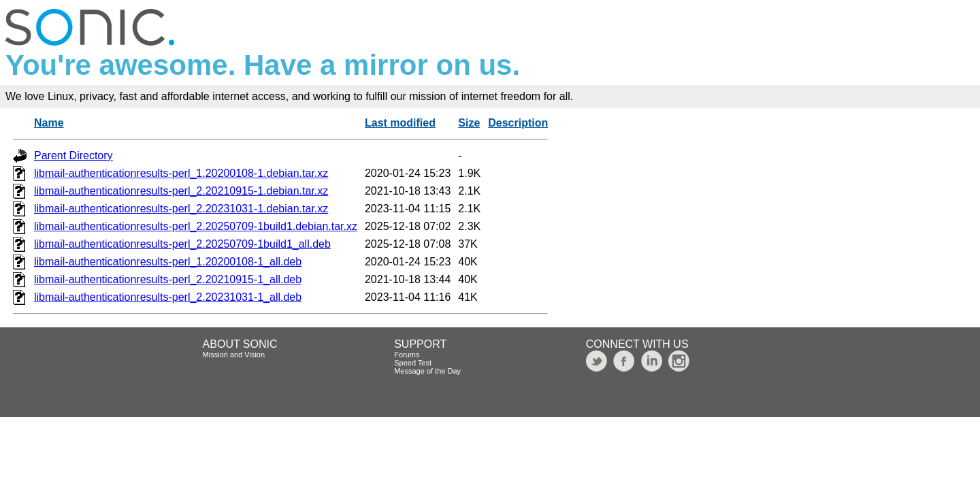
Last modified (400, 123)
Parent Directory (73, 156)
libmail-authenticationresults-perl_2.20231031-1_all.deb (168, 297)
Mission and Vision (234, 355)
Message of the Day (427, 371)
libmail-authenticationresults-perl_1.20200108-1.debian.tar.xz (181, 173)
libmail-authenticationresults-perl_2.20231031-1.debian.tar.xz (181, 209)
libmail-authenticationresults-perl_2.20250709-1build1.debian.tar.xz (196, 226)
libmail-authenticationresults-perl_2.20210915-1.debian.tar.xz (181, 191)
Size (469, 123)
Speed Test (413, 363)
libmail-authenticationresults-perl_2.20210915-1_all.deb (168, 279)
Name (49, 123)
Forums (407, 355)
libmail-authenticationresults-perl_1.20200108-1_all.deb (168, 262)
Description (518, 123)
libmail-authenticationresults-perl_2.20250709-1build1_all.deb (182, 244)
